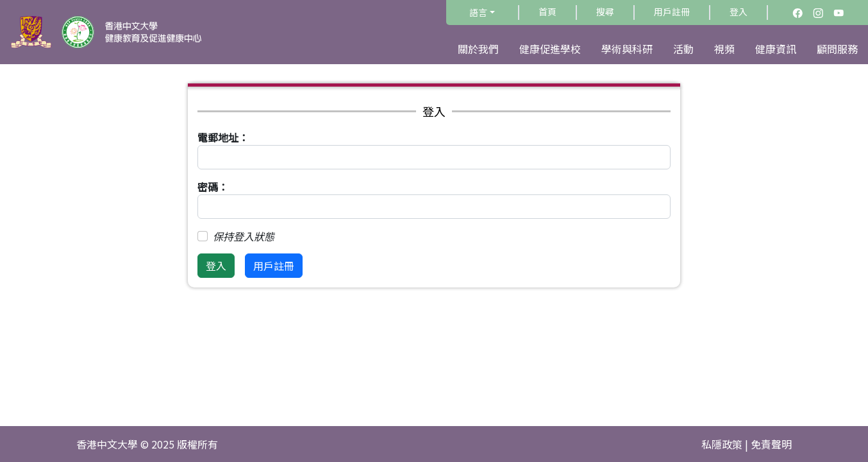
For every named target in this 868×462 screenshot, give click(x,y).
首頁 (547, 12)
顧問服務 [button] (837, 49)
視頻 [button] (724, 49)
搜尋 (605, 12)
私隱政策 (722, 444)
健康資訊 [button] (776, 49)
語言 (478, 12)
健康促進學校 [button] (550, 49)
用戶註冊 (672, 12)
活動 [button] (683, 49)
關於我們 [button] (478, 49)
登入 (739, 12)
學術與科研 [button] (627, 49)
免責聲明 (771, 444)
